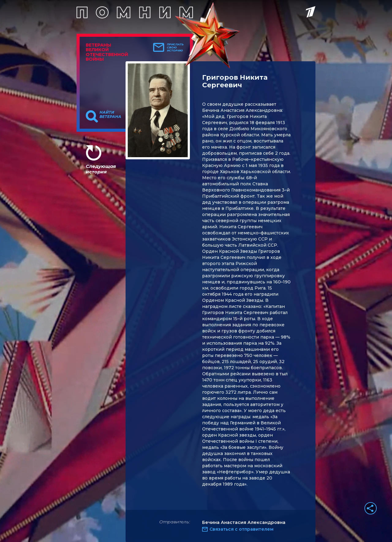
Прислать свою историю (175, 47)
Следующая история (101, 169)
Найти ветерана (110, 115)
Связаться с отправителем (241, 529)
